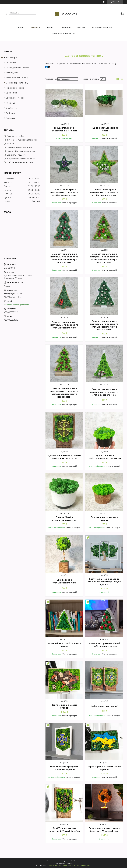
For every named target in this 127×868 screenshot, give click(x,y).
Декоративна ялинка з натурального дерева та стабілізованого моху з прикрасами (64, 258)
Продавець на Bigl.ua (63, 863)
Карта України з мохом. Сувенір (64, 706)
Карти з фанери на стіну (17, 78)
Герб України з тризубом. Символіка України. (64, 768)
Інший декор (12, 73)
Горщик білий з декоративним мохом (64, 519)
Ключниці (10, 103)
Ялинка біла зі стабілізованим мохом (64, 645)
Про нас (50, 27)
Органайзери (12, 93)
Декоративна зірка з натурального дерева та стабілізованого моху (64, 192)
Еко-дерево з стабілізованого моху (64, 581)
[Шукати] (5, 14)
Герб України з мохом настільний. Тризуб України (64, 830)
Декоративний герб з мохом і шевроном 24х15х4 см (64, 457)
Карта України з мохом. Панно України (104, 768)
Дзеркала (10, 118)
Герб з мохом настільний (104, 706)
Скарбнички (12, 108)
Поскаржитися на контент (57, 865)
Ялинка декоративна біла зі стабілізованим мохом (104, 645)
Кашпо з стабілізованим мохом (104, 129)
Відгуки (81, 27)
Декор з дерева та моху (17, 83)
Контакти (66, 27)
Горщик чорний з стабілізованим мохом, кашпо (104, 457)
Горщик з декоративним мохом (104, 519)
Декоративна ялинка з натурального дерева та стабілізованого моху (64, 325)
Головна (19, 27)
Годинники (11, 63)
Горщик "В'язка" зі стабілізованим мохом (64, 129)
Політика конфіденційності (80, 865)
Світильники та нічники (17, 98)
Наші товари (10, 57)
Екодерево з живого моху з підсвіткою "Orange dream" (104, 830)
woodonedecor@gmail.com (17, 305)
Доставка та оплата (102, 27)
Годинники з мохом (15, 88)
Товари (34, 27)
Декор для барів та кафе (17, 68)
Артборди (11, 113)
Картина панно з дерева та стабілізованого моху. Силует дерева (104, 582)
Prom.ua (77, 861)
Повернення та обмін (63, 34)
